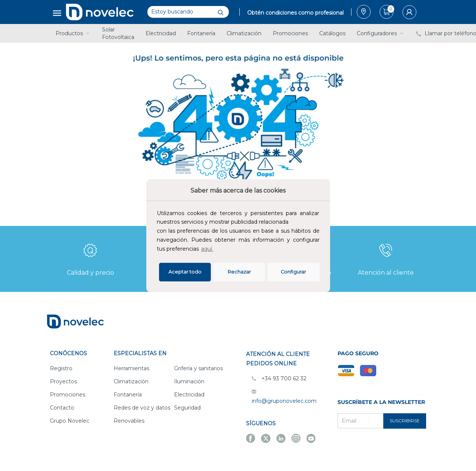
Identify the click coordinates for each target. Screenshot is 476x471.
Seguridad (187, 408)
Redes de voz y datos (142, 408)
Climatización (244, 33)
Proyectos (63, 381)
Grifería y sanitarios (198, 368)
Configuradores (381, 33)
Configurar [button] (293, 272)
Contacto (62, 408)
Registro (61, 368)
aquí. (207, 249)
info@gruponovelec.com (284, 401)
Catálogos (332, 33)
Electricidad (161, 33)
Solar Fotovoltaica (118, 33)
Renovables (129, 421)
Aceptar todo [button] (185, 272)
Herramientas (131, 368)
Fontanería (201, 33)
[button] (217, 250)
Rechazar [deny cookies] (239, 272)
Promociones (290, 33)
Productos (73, 33)
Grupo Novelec (70, 421)
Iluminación (189, 381)
